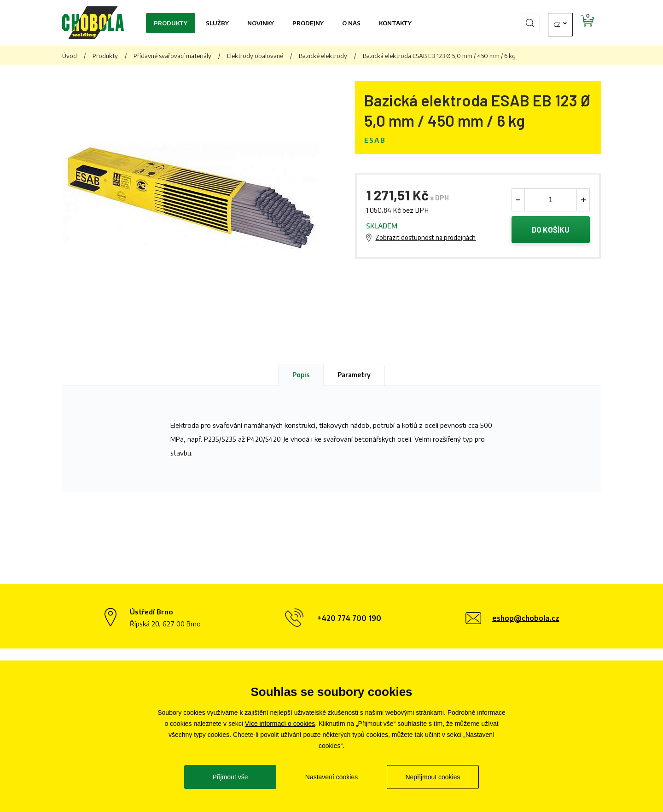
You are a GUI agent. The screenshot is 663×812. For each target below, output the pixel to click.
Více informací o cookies (280, 724)
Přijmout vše (230, 777)
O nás (351, 23)
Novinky (261, 23)
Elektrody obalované (255, 56)
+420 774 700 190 (349, 618)
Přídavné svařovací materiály (172, 56)
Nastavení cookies (331, 777)
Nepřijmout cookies (433, 777)
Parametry (354, 375)
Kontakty (395, 23)
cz (532, 23)
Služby (217, 23)
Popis (301, 375)
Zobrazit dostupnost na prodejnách (425, 237)
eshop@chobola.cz (526, 618)
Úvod (70, 56)
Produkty (171, 23)
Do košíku (551, 230)
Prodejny (308, 23)
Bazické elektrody (323, 56)
